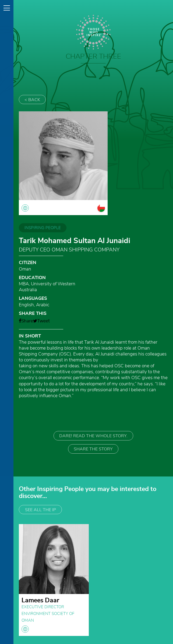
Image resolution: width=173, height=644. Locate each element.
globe (25, 629)
